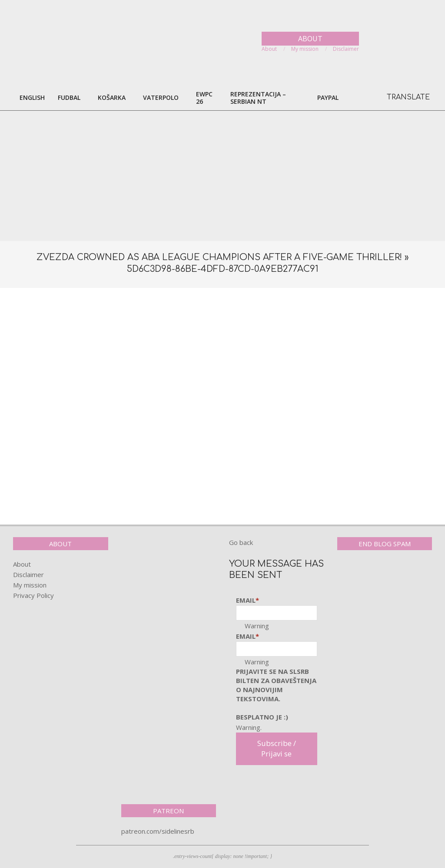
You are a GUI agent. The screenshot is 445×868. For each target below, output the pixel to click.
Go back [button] (241, 542)
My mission (30, 585)
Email (247, 600)
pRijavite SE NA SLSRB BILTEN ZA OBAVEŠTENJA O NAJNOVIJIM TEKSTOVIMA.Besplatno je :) (276, 694)
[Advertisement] (222, 176)
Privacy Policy (33, 595)
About (22, 564)
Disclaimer (28, 574)
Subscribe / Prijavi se (277, 748)
